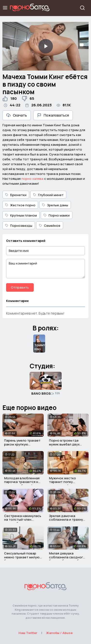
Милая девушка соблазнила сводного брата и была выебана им (67, 559)
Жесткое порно (20, 205)
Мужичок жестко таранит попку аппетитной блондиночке (62, 484)
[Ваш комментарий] (45, 269)
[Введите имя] (45, 251)
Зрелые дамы (55, 205)
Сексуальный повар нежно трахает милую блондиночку (22, 557)
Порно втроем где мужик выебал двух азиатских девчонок (66, 444)
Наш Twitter (28, 633)
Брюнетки (16, 195)
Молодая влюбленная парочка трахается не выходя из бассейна (22, 482)
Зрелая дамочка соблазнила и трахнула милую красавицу (68, 520)
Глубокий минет (48, 195)
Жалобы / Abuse (59, 633)
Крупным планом (21, 215)
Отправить (20, 287)
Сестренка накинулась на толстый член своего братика (23, 520)
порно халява (32, 179)
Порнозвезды (19, 226)
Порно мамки (57, 215)
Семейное (50, 226)
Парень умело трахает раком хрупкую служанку (22, 444)
